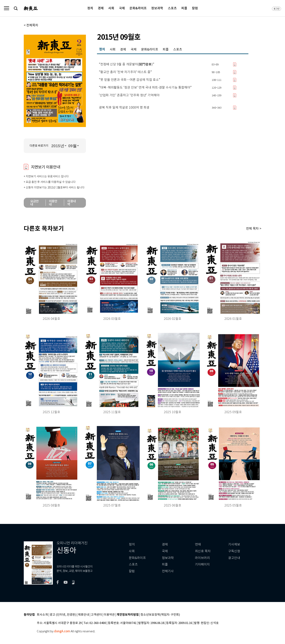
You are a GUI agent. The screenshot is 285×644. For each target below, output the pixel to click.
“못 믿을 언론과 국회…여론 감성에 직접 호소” (130, 80)
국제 (122, 8)
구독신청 (234, 551)
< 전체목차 (31, 25)
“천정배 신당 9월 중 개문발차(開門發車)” (127, 64)
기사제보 (234, 544)
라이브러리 (202, 558)
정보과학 (157, 8)
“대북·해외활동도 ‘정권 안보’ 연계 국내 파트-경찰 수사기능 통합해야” (145, 88)
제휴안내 (84, 615)
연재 (198, 544)
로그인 (276, 9)
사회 (111, 8)
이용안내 (53, 203)
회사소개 (42, 615)
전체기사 (168, 571)
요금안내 (35, 203)
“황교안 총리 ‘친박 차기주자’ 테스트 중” (125, 72)
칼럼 (195, 8)
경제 (101, 8)
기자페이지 (202, 564)
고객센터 (96, 615)
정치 (90, 8)
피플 (184, 8)
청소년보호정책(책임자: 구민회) (160, 615)
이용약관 (109, 615)
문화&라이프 (138, 8)
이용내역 (72, 203)
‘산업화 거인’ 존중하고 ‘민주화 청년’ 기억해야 (129, 95)
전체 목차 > (254, 228)
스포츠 (172, 8)
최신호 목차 (203, 551)
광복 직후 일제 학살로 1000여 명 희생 (124, 108)
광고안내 (234, 558)
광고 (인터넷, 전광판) (63, 615)
